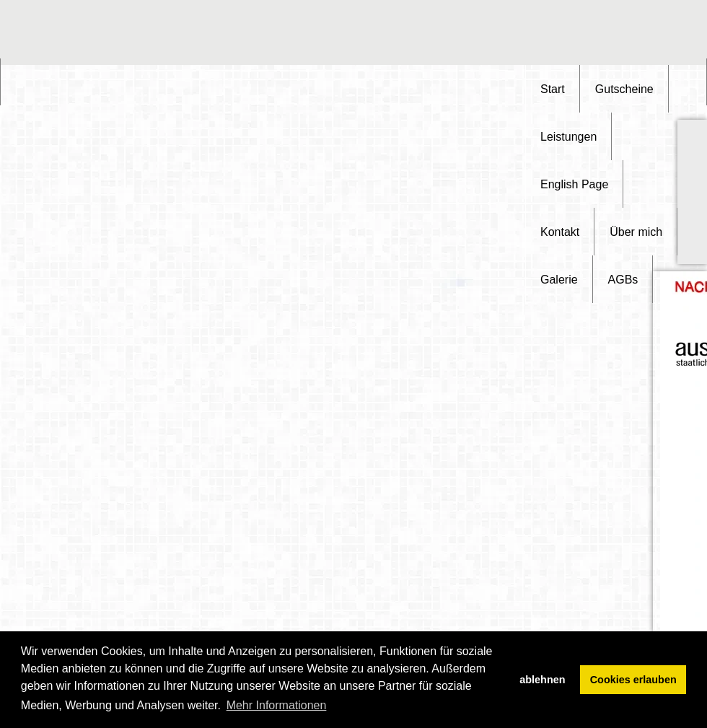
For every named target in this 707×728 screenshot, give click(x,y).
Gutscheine (624, 89)
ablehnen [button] (542, 680)
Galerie (559, 280)
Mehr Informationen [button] (277, 705)
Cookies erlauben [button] (633, 680)
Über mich (636, 232)
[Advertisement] (635, 32)
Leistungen (568, 137)
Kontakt (560, 232)
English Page (574, 184)
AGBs (623, 280)
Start (553, 89)
